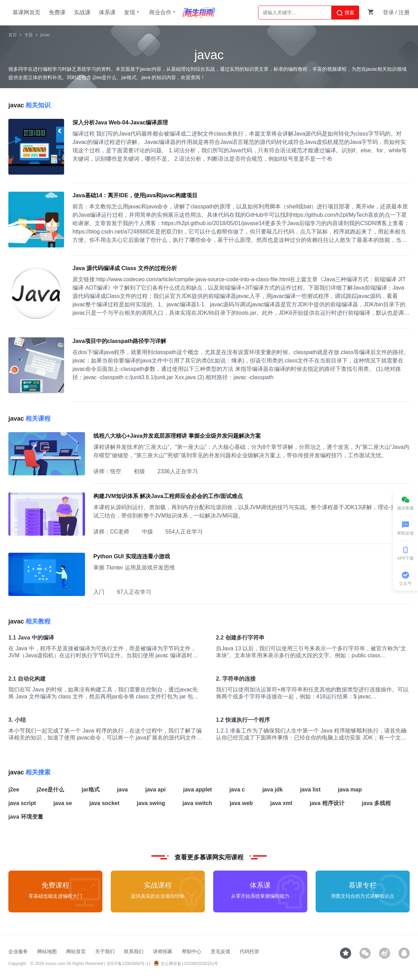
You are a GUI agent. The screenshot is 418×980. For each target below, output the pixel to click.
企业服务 (18, 951)
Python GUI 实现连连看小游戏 (132, 556)
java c (237, 790)
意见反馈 (220, 951)
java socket (104, 803)
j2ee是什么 (50, 790)
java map (350, 790)
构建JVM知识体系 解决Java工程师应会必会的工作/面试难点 (168, 496)
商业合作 (163, 12)
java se (63, 803)
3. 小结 (17, 720)
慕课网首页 (26, 12)
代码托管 (249, 951)
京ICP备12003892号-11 (129, 964)
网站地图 (47, 951)
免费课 (57, 12)
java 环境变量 (26, 817)
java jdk (273, 790)
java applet (198, 790)
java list (311, 790)
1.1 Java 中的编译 (31, 638)
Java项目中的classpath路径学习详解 (119, 341)
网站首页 (76, 951)
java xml (281, 803)
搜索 (345, 13)
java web (241, 803)
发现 (132, 12)
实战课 (82, 12)
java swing (151, 803)
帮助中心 (192, 951)
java (122, 790)
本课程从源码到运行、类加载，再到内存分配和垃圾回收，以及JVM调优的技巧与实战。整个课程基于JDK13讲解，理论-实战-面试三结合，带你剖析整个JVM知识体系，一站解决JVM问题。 (251, 511)
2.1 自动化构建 (27, 679)
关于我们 (105, 951)
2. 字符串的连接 (236, 679)
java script (22, 803)
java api (156, 790)
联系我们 (134, 951)
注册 (404, 12)
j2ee (14, 790)
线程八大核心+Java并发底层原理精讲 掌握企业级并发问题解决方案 (177, 436)
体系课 (107, 12)
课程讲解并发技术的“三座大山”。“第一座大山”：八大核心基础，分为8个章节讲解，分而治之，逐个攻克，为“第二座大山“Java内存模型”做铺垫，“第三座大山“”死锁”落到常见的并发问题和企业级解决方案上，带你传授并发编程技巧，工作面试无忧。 (251, 451)
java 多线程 (377, 803)
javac (45, 35)
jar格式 (91, 790)
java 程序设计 (327, 803)
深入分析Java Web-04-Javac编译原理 (120, 122)
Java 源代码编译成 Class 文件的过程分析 (125, 268)
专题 (29, 35)
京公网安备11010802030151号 (186, 964)
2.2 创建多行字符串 (240, 638)
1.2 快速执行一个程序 (243, 720)
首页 (13, 35)
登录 (388, 12)
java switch (197, 803)
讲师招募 (163, 951)
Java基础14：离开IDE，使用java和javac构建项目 (135, 195)
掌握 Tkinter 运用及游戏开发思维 (134, 568)
